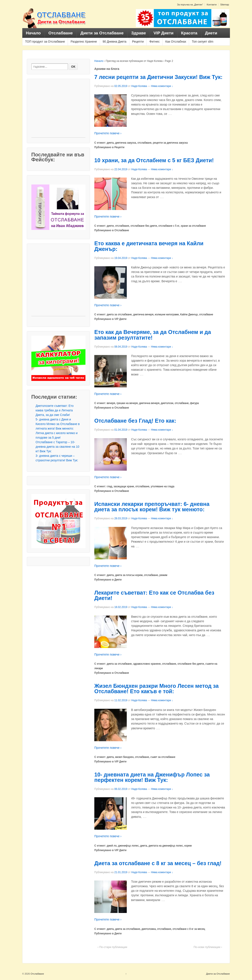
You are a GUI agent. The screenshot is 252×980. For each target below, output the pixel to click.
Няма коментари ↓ (162, 86)
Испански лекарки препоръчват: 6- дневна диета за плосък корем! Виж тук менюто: (152, 507)
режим (163, 575)
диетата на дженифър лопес (166, 846)
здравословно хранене (147, 664)
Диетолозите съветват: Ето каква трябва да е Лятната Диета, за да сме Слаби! (55, 410)
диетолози (167, 403)
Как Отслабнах (176, 42)
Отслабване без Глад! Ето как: (135, 421)
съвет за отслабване (163, 757)
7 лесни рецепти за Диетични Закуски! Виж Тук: (158, 77)
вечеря (111, 403)
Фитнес (155, 42)
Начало (33, 33)
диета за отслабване (119, 314)
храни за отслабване (193, 226)
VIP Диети (164, 33)
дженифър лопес (128, 846)
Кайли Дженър (189, 314)
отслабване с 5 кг (169, 226)
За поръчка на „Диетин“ (190, 5)
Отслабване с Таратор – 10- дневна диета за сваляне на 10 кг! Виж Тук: (58, 447)
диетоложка (149, 929)
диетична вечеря (143, 314)
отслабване (145, 143)
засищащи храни (124, 486)
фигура (194, 403)
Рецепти (138, 42)
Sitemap (225, 5)
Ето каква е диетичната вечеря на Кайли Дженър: (149, 246)
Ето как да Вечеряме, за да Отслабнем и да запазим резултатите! (153, 335)
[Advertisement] (58, 110)
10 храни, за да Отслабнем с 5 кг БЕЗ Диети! (154, 160)
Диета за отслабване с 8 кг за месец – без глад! (158, 863)
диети (110, 226)
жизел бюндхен (124, 757)
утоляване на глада (163, 486)
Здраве (138, 33)
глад (110, 486)
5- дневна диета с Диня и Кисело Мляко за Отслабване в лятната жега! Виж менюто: (58, 424)
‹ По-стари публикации (112, 947)
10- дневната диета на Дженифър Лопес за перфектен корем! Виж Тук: (152, 777)
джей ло (112, 846)
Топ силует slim (203, 42)
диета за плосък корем (129, 575)
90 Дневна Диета (114, 42)
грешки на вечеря (127, 403)
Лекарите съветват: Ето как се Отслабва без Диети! (154, 595)
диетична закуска (126, 143)
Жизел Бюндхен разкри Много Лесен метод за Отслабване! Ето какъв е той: (156, 689)
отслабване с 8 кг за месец (189, 929)
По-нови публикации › (208, 947)
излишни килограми (167, 314)
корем (188, 846)
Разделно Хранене (84, 42)
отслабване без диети (144, 226)
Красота (189, 33)
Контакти (212, 5)
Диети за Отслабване (102, 33)
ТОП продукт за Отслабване (45, 42)
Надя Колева (139, 86)
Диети (211, 33)
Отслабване (61, 33)
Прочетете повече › (108, 133)
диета (110, 143)
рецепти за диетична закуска (170, 143)
